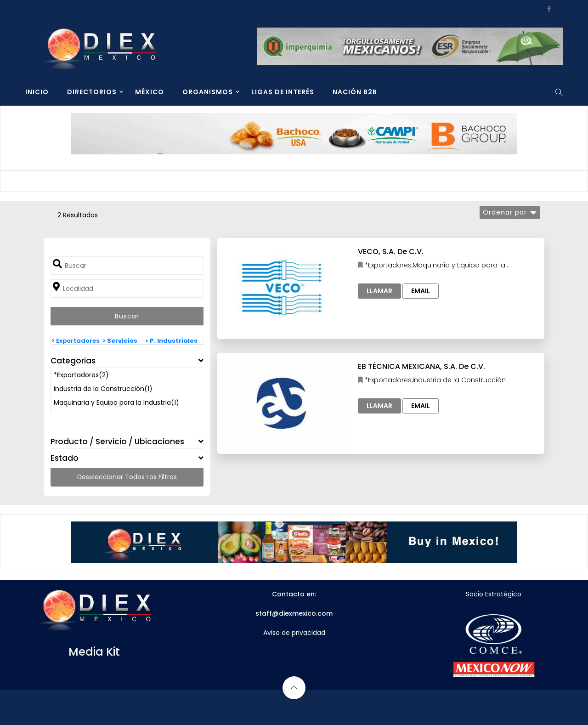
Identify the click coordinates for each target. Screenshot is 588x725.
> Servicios (120, 341)
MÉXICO (150, 92)
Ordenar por (505, 212)
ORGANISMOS (208, 92)
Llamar (379, 291)
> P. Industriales (171, 341)
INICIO (37, 92)
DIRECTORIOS (92, 92)
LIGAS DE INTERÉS (283, 92)
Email (421, 291)
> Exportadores (75, 341)
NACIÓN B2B (355, 92)
